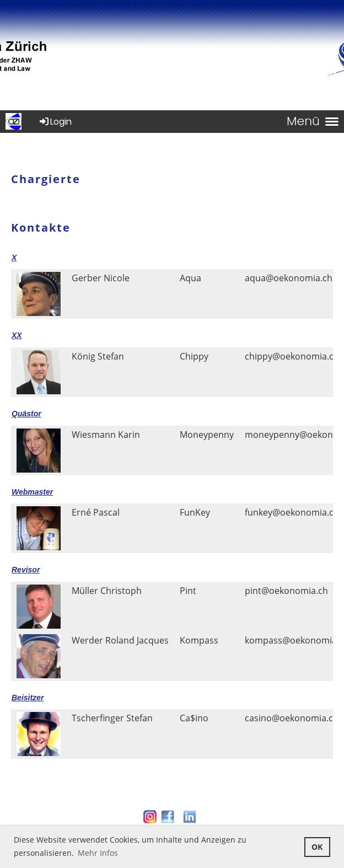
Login (55, 122)
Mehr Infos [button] (98, 853)
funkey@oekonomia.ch (292, 512)
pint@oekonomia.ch (286, 591)
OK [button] (317, 847)
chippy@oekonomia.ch (292, 356)
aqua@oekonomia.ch (289, 278)
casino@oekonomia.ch (292, 718)
